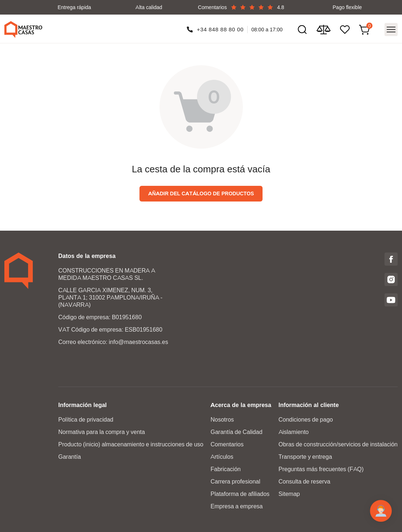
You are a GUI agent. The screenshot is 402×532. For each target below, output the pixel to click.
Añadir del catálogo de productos (201, 193)
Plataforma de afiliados (240, 494)
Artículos (222, 457)
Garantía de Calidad (236, 432)
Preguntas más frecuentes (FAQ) (321, 469)
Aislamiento (294, 432)
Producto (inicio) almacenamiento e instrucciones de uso (131, 444)
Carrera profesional (235, 482)
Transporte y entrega (305, 457)
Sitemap (289, 494)
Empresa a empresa (237, 506)
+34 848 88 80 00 (220, 29)
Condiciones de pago (306, 420)
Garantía (70, 457)
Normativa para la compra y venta (102, 432)
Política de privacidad (86, 420)
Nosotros (222, 420)
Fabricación (226, 469)
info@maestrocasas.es (139, 342)
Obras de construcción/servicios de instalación (338, 444)
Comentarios (227, 444)
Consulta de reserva (304, 482)
